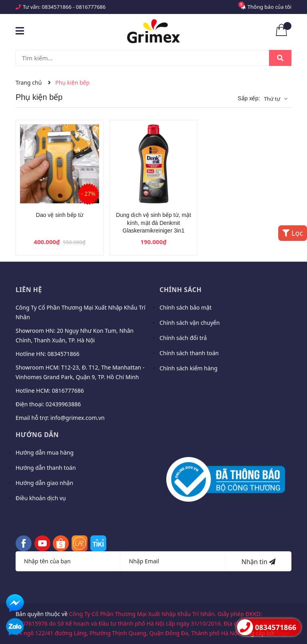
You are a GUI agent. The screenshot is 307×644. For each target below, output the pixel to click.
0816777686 (91, 7)
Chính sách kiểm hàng (188, 368)
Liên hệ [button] (29, 290)
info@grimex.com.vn (78, 418)
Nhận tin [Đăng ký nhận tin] (258, 562)
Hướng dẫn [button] (37, 435)
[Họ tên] (68, 561)
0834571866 (57, 7)
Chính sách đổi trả (183, 338)
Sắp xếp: (249, 98)
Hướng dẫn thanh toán (46, 468)
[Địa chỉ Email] (173, 561)
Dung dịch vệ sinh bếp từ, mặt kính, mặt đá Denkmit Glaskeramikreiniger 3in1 (153, 223)
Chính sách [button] (180, 290)
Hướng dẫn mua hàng (45, 452)
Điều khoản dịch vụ (41, 498)
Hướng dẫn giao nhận (44, 483)
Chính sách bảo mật (185, 307)
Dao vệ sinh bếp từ (60, 215)
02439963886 (63, 404)
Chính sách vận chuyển (190, 323)
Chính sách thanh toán (189, 353)
